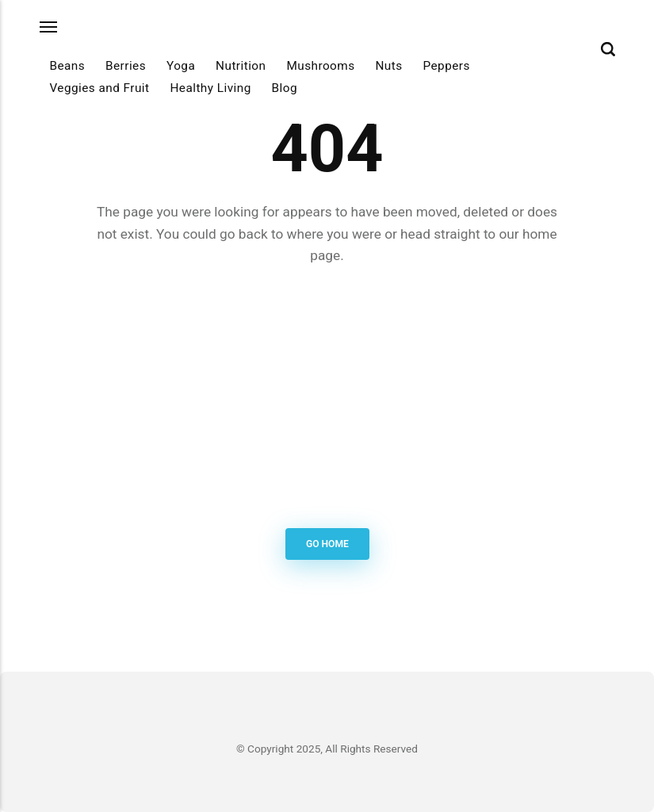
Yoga (181, 66)
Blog (285, 88)
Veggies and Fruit (99, 88)
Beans (67, 66)
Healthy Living (210, 88)
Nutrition (241, 66)
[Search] (608, 49)
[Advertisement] (327, 400)
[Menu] (49, 27)
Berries (126, 66)
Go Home (327, 544)
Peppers (447, 66)
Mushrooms (320, 66)
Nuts (388, 66)
